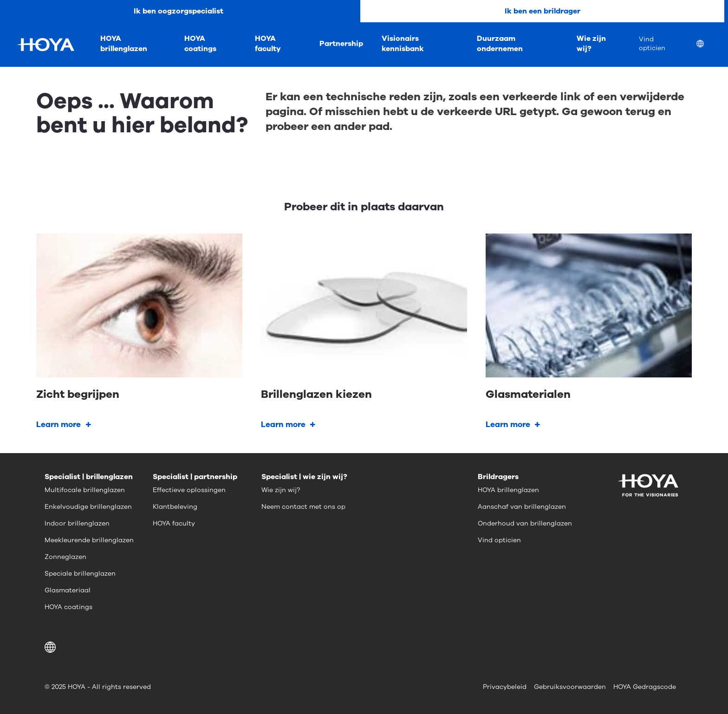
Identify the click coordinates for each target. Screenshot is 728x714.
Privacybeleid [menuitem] (505, 687)
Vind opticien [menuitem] (652, 44)
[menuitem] (708, 45)
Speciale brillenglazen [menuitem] (80, 574)
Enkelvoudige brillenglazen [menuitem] (88, 507)
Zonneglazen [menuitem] (65, 557)
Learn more (58, 425)
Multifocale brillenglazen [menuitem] (85, 490)
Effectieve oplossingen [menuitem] (189, 490)
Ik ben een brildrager (543, 11)
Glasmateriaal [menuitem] (68, 590)
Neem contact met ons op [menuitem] (303, 507)
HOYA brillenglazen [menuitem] (124, 44)
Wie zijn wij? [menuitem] (591, 44)
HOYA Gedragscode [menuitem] (645, 687)
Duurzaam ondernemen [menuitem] (500, 44)
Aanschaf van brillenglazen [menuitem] (522, 507)
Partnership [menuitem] (341, 44)
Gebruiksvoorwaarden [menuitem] (570, 687)
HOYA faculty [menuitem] (268, 44)
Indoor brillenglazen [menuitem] (77, 523)
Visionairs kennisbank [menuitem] (403, 44)
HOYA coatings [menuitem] (200, 44)
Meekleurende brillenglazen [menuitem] (89, 540)
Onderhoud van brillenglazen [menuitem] (525, 523)
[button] (52, 647)
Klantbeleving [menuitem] (175, 507)
